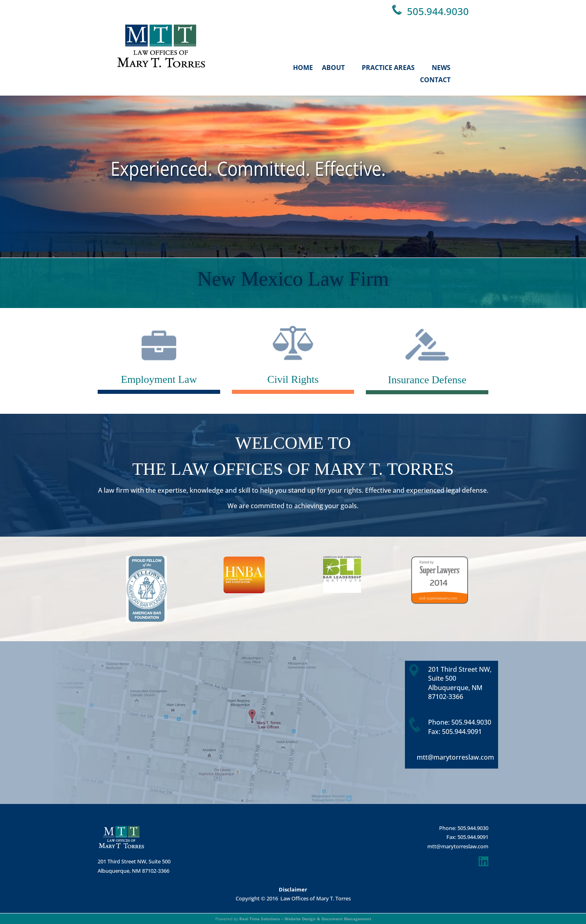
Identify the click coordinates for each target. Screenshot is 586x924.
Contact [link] (435, 80)
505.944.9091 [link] (462, 732)
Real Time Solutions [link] (260, 919)
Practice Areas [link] (388, 68)
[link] (161, 65)
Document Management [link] (346, 919)
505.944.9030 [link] (438, 11)
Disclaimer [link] (293, 889)
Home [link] (303, 68)
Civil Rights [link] (293, 379)
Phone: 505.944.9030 (464, 828)
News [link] (441, 68)
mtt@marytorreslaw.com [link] (455, 757)
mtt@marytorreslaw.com (458, 846)
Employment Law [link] (159, 379)
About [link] (333, 68)
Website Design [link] (300, 919)
